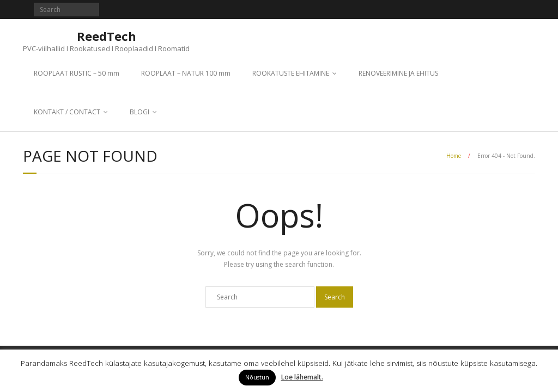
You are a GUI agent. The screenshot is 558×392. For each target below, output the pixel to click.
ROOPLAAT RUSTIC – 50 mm (77, 73)
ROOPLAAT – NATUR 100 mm (186, 73)
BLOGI (139, 112)
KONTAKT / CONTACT (67, 112)
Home (454, 156)
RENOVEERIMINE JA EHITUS (398, 73)
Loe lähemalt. (302, 377)
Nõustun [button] (257, 377)
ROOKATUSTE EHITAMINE (291, 73)
